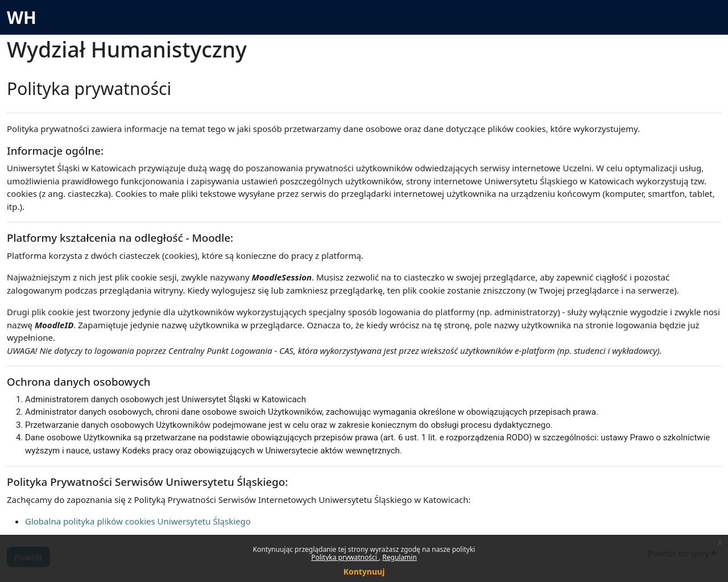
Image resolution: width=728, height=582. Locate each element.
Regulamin (400, 557)
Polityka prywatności (345, 557)
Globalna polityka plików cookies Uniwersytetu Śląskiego (138, 521)
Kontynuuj (364, 571)
